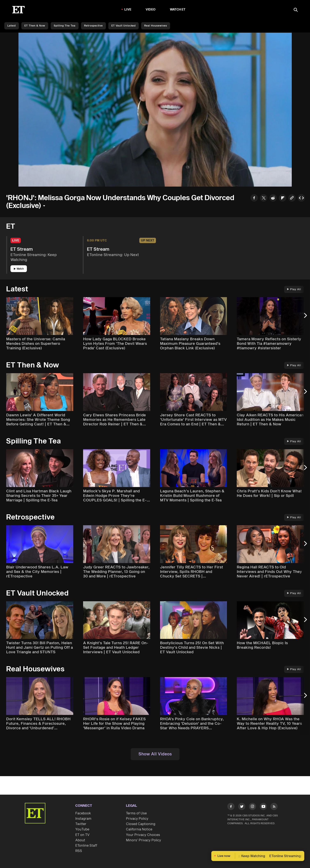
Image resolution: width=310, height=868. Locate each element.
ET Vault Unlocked (124, 26)
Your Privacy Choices (143, 835)
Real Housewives (156, 26)
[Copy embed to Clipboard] (301, 198)
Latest (12, 26)
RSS (79, 851)
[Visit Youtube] (263, 807)
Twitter (81, 824)
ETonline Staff (86, 846)
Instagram (83, 819)
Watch (19, 269)
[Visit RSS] (274, 807)
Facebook (83, 813)
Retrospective (93, 26)
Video (151, 10)
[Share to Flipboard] (283, 198)
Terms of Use (136, 813)
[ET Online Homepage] (18, 10)
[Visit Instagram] (252, 807)
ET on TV (82, 835)
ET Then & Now (35, 26)
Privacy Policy (137, 819)
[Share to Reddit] (273, 198)
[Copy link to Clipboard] (292, 198)
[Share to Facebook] (254, 198)
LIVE (128, 10)
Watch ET (178, 10)
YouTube (82, 829)
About (80, 840)
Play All (294, 289)
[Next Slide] (305, 317)
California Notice (139, 829)
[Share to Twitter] (264, 198)
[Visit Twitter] (242, 807)
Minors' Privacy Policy (144, 840)
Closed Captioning (141, 824)
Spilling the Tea (65, 26)
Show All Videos (155, 754)
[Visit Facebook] (231, 807)
